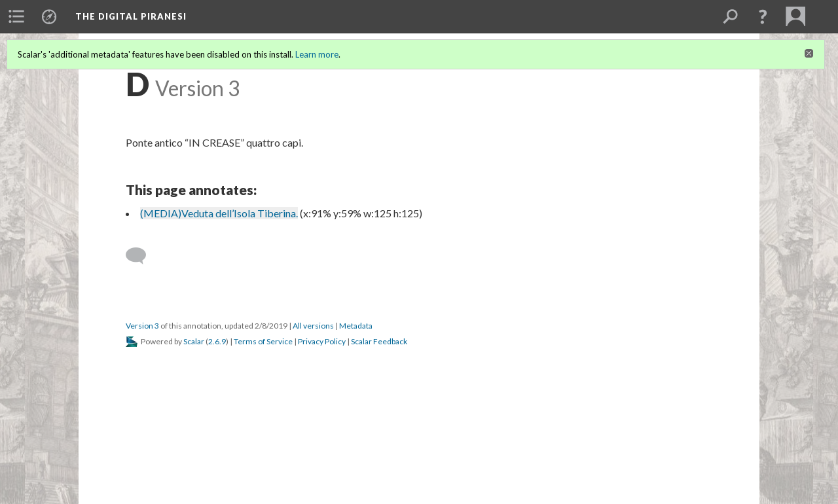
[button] (763, 16)
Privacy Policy (322, 341)
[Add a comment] (142, 256)
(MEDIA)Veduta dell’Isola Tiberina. (219, 213)
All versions (313, 326)
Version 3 (142, 326)
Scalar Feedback (379, 341)
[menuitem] (16, 16)
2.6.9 (217, 341)
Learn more (317, 54)
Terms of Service (263, 341)
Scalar (194, 341)
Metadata (356, 326)
